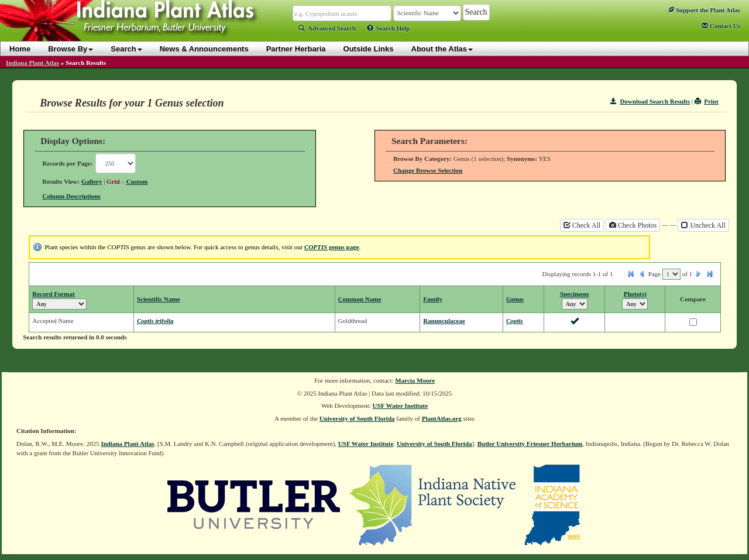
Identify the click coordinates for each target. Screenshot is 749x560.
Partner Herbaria (296, 49)
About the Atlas (442, 49)
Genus (515, 299)
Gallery (92, 181)
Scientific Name (159, 299)
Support (704, 10)
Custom (137, 181)
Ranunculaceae (444, 321)
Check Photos (633, 225)
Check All (582, 225)
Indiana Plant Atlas (32, 63)
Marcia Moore (415, 380)
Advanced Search (327, 28)
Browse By (71, 49)
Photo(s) (635, 294)
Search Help (389, 28)
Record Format (53, 294)
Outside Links (369, 49)
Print (707, 101)
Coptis (515, 321)
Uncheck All (703, 225)
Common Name (360, 299)
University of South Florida (357, 418)
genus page (332, 247)
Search (126, 49)
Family (433, 299)
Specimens (575, 294)
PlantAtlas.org (442, 418)
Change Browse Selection (428, 170)
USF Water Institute (401, 406)
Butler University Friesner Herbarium (530, 444)
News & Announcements (204, 49)
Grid (113, 181)
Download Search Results (650, 101)
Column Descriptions (71, 196)
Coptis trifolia (155, 321)
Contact (721, 26)
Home (20, 49)
